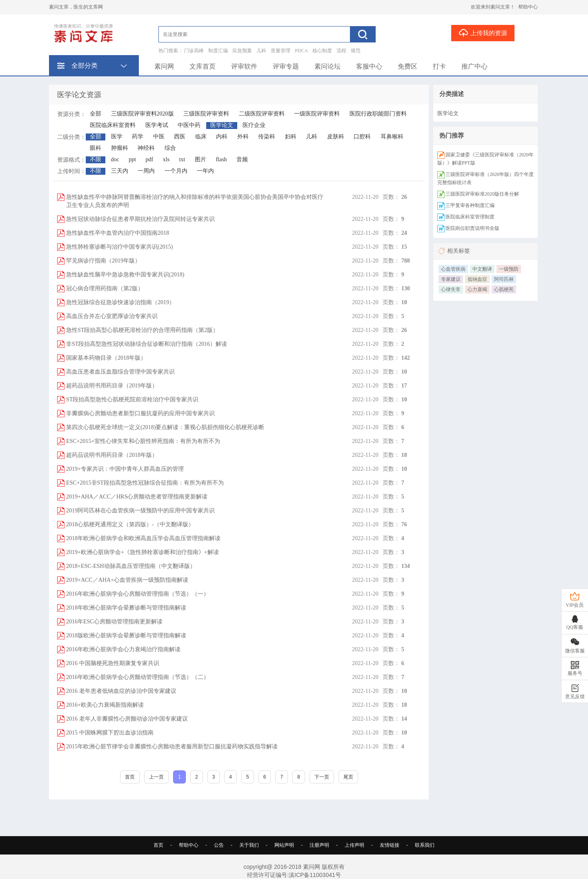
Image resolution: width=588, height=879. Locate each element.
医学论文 (222, 125)
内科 (222, 137)
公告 (219, 845)
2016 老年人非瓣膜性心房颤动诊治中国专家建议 (127, 719)
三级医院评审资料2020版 (143, 114)
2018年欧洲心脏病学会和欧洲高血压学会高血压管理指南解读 (143, 538)
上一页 (156, 777)
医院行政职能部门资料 (378, 114)
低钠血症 (477, 279)
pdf (150, 159)
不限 (96, 159)
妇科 (291, 137)
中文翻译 (482, 269)
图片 (200, 159)
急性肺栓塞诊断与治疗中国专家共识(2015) (119, 247)
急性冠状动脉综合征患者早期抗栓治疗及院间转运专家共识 (140, 219)
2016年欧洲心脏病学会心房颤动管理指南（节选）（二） (138, 677)
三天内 (120, 171)
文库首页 (203, 66)
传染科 (267, 137)
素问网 (164, 66)
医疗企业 (254, 125)
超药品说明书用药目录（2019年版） (112, 386)
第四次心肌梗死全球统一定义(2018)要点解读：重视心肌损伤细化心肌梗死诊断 (165, 427)
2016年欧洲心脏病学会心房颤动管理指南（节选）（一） (138, 594)
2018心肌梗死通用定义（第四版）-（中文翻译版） (130, 524)
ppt (132, 159)
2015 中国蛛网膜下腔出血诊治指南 (110, 733)
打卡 (439, 66)
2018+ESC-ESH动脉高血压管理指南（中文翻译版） (131, 566)
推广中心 (474, 66)
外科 (243, 137)
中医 (159, 137)
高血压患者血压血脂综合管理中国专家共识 (120, 372)
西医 (180, 137)
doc (115, 159)
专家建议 (451, 279)
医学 (117, 137)
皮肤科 (336, 137)
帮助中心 (528, 7)
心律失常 (451, 289)
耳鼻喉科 (392, 137)
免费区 (408, 66)
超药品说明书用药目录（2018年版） (112, 455)
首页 (130, 777)
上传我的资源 (483, 33)
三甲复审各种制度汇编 (470, 205)
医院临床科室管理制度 (470, 217)
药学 (138, 137)
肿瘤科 (120, 148)
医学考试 (157, 125)
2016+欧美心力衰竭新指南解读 (105, 705)
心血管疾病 (453, 269)
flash (221, 159)
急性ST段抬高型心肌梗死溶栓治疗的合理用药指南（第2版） (142, 330)
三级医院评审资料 (206, 114)
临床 (201, 137)
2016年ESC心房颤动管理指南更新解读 (114, 622)
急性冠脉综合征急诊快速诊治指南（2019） (120, 302)
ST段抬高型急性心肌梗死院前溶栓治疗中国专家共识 (132, 399)
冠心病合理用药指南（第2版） (105, 288)
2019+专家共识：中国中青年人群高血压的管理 (125, 469)
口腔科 (362, 137)
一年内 (205, 171)
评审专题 (286, 66)
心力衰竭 (477, 289)
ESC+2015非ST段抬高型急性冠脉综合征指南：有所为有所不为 (145, 483)
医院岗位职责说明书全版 (472, 228)
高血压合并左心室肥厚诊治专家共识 (112, 316)
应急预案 (242, 51)
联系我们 (425, 845)
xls (166, 159)
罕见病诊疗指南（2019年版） (103, 261)
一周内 (146, 171)
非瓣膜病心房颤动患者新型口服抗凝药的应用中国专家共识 (140, 413)
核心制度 (322, 51)
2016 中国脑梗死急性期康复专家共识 (113, 663)
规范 (356, 51)
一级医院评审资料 (317, 114)
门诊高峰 (194, 51)
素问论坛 (327, 66)
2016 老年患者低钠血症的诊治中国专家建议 (121, 691)
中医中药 (189, 125)
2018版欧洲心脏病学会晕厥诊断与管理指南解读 (126, 635)
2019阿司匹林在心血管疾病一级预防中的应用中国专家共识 (140, 511)
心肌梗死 (504, 289)
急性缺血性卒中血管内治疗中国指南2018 (118, 233)
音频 (242, 159)
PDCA (301, 51)
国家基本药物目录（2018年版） (106, 358)
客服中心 (369, 66)
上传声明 (354, 845)
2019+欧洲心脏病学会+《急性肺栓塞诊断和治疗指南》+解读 (143, 552)
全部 (96, 114)
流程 (341, 51)
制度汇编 (218, 51)
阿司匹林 (504, 279)
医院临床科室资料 (113, 125)
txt (182, 159)
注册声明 (319, 845)
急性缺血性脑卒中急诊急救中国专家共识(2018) (125, 275)
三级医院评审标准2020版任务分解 (482, 194)
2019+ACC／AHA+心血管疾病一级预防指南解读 (127, 580)
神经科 (146, 148)
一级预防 (509, 269)
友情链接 (390, 845)
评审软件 (244, 66)
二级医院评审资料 (262, 114)
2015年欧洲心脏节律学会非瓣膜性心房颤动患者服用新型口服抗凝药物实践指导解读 (172, 747)
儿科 (261, 51)
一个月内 (176, 171)
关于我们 (249, 845)
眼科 (96, 148)
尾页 (348, 777)
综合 (170, 148)
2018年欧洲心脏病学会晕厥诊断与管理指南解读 (126, 608)
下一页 (322, 777)
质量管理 (281, 51)
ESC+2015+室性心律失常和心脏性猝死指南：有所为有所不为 (143, 441)
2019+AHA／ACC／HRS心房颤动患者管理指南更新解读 (137, 497)
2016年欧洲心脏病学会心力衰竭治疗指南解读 (123, 649)
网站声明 (284, 845)
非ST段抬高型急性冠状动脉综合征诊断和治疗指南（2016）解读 (147, 344)
